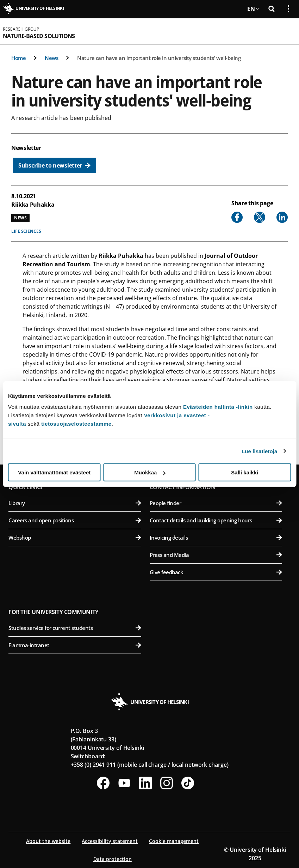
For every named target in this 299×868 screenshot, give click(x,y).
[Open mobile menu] (286, 31)
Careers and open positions (75, 520)
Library (75, 503)
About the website (48, 841)
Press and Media (216, 555)
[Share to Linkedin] (282, 217)
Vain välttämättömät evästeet (54, 472)
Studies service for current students (75, 628)
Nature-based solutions (39, 36)
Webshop (75, 538)
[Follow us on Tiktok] (188, 783)
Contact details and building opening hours (216, 520)
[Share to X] (260, 217)
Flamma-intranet (75, 645)
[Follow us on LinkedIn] (145, 783)
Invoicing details (216, 538)
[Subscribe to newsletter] (54, 165)
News (51, 58)
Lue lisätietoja (260, 451)
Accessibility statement (110, 841)
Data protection (113, 859)
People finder (216, 503)
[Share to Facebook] (237, 217)
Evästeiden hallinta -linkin (218, 407)
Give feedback (216, 572)
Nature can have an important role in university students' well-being (159, 58)
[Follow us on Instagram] (167, 783)
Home (18, 58)
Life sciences (26, 231)
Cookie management (174, 841)
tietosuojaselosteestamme (76, 424)
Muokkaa (150, 472)
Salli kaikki (245, 472)
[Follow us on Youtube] (124, 783)
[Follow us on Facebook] (103, 783)
